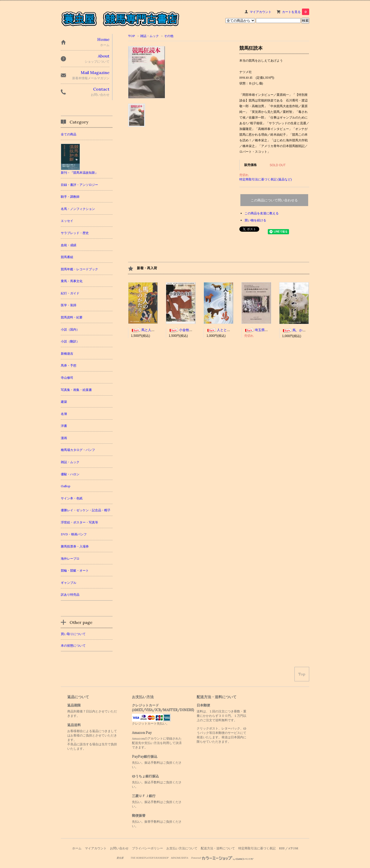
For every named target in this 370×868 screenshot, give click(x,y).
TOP (132, 36)
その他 (169, 36)
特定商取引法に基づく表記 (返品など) (266, 179)
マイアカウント (261, 12)
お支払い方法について (182, 848)
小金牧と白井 (184, 330)
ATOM (293, 848)
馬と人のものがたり (151, 330)
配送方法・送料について (218, 848)
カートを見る (296, 12)
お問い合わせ (119, 848)
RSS (282, 848)
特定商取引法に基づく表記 (257, 848)
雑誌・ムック (150, 36)
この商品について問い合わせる (274, 200)
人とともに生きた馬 (227, 330)
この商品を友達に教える (262, 213)
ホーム (77, 848)
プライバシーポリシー (147, 848)
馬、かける (296, 330)
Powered (222, 858)
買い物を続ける (255, 220)
